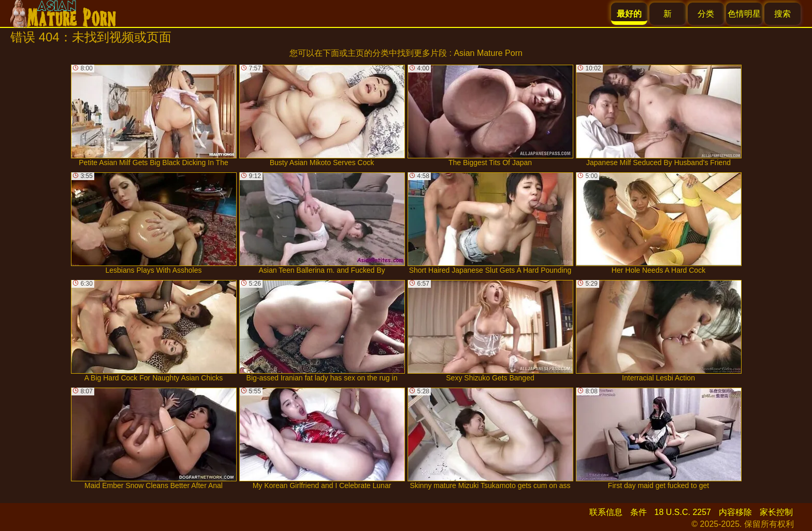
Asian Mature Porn (488, 53)
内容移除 (735, 512)
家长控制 (776, 512)
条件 (639, 512)
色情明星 (744, 14)
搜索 (782, 14)
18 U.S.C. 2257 (683, 512)
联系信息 (606, 512)
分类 (706, 14)
